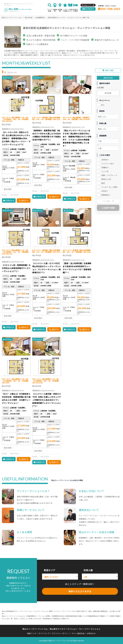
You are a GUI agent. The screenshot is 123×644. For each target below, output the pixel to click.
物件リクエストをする (80, 591)
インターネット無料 (109, 187)
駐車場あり (106, 195)
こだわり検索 (65, 10)
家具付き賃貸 (76, 10)
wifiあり (105, 191)
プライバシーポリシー (61, 633)
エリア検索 (50, 10)
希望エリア (50, 570)
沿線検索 (55, 10)
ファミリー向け (108, 163)
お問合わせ (10, 200)
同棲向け (105, 167)
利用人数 (88, 570)
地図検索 (60, 10)
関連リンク (32, 633)
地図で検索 (109, 70)
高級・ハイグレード (109, 175)
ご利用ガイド (70, 10)
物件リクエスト (88, 9)
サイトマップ (44, 633)
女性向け (105, 159)
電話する (25, 200)
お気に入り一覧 (89, 5)
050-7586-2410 (110, 9)
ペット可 (105, 171)
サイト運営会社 (78, 633)
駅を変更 (108, 93)
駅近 (103, 183)
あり (103, 105)
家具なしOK (106, 179)
